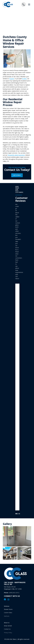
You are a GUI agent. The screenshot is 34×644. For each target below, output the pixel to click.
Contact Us (7, 631)
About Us (7, 623)
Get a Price (17, 175)
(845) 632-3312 (14, 594)
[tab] (16, 514)
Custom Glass (8, 614)
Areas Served (8, 627)
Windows (7, 607)
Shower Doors (8, 610)
